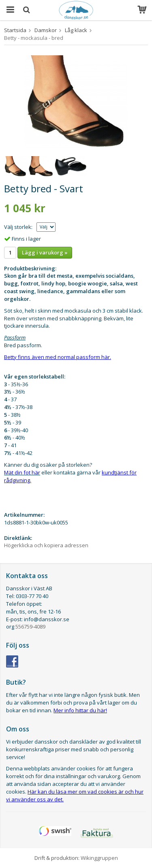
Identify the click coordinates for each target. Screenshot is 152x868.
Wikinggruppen (99, 858)
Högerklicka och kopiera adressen (46, 545)
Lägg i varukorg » (45, 252)
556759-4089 (30, 627)
